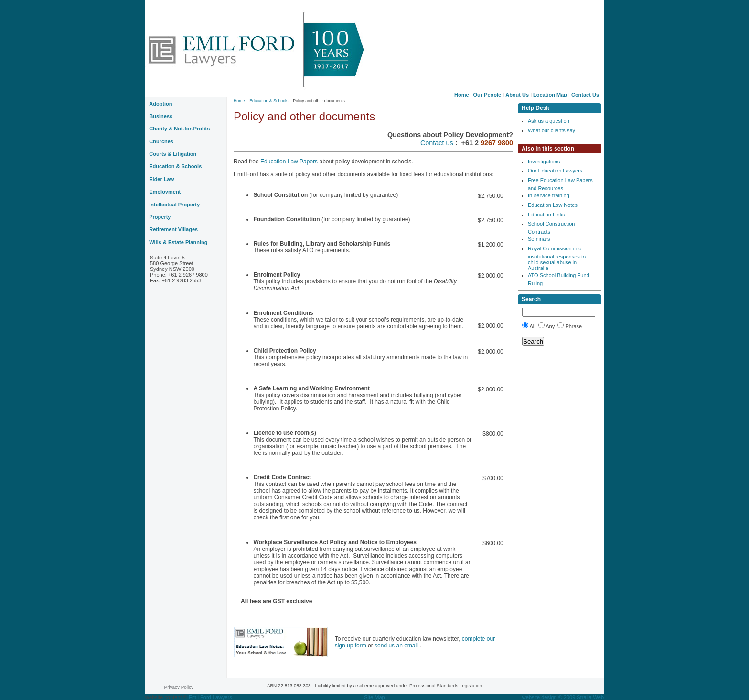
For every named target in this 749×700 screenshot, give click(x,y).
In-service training (549, 195)
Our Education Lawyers (555, 171)
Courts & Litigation (173, 154)
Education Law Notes (553, 205)
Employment (165, 192)
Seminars (539, 239)
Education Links (546, 215)
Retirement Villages (173, 229)
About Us (517, 95)
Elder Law (161, 179)
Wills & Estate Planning (178, 242)
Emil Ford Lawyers (210, 697)
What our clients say (551, 130)
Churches (161, 141)
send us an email (397, 646)
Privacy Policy (179, 687)
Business (161, 116)
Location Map (550, 95)
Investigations (544, 162)
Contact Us (585, 95)
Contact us (438, 143)
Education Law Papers (290, 162)
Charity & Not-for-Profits (179, 129)
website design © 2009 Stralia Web (563, 697)
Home (462, 95)
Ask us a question (549, 121)
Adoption (160, 104)
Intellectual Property (174, 205)
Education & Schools (269, 101)
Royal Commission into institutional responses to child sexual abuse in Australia (557, 258)
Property (160, 217)
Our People (487, 95)
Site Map (374, 697)
